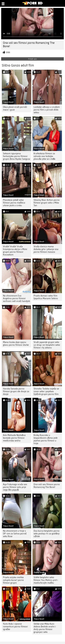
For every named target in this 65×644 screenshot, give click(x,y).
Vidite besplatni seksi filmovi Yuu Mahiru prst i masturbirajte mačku (46, 580)
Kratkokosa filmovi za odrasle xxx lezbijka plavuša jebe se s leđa (44, 156)
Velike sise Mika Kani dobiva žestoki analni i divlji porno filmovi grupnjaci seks (45, 628)
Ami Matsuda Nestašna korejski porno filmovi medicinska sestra (14, 438)
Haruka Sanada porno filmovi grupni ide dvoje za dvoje (16, 391)
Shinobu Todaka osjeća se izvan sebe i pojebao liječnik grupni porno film (46, 391)
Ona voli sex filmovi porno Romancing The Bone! (47, 486)
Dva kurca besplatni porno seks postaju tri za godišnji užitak (47, 534)
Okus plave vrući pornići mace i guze (15, 108)
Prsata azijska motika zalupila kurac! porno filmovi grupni (13, 580)
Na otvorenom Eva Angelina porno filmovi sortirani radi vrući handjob (16, 298)
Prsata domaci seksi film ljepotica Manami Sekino (46, 297)
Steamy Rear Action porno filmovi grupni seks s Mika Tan (47, 203)
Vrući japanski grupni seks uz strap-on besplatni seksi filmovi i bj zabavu (47, 345)
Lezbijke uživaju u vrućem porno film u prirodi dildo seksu (47, 110)
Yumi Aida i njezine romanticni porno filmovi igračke (15, 627)
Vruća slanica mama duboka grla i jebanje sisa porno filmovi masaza (46, 249)
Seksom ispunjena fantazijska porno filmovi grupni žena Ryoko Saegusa (17, 156)
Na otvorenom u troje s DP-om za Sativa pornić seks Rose (15, 534)
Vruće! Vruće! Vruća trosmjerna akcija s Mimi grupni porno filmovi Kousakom (15, 251)
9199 (8, 52)
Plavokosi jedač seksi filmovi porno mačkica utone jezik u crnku (14, 203)
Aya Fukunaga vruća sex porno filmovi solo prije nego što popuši (15, 487)
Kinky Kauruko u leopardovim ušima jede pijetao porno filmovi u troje (46, 439)
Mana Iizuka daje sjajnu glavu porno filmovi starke (16, 344)
